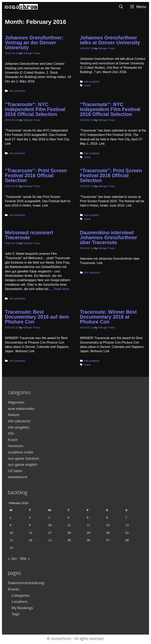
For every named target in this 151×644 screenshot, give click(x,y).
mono (87, 86)
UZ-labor (15, 471)
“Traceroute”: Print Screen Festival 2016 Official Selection (36, 175)
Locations (20, 602)
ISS (11, 433)
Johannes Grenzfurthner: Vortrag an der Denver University (34, 43)
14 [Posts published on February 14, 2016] (127, 525)
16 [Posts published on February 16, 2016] (31, 533)
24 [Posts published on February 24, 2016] (50, 540)
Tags (16, 614)
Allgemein (16, 402)
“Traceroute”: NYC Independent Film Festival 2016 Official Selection (35, 109)
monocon (16, 446)
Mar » (25, 558)
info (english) (92, 82)
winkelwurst (17, 477)
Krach (13, 440)
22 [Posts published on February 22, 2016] (11, 540)
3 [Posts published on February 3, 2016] (49, 518)
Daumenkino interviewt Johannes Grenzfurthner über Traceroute (109, 237)
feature (14, 415)
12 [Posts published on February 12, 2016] (89, 525)
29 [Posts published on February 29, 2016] (11, 548)
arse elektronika (21, 409)
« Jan (12, 558)
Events (14, 589)
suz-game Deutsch (23, 458)
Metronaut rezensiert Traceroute (29, 235)
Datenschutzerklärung (26, 583)
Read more (61, 289)
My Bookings (22, 608)
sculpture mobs (21, 452)
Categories (21, 595)
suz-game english (23, 465)
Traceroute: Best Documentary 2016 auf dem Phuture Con (37, 317)
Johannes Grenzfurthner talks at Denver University (110, 40)
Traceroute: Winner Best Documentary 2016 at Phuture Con (108, 317)
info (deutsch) (17, 91)
